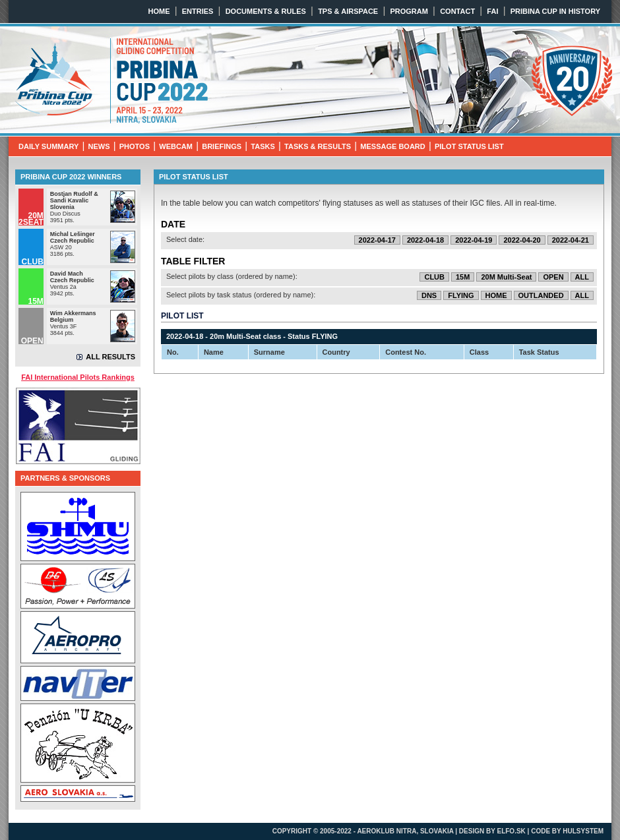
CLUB (434, 277)
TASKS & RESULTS (318, 146)
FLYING (461, 295)
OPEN (553, 277)
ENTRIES (198, 11)
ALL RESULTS (110, 357)
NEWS (99, 146)
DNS (429, 295)
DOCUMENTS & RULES (266, 11)
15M (463, 277)
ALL (582, 277)
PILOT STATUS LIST (469, 146)
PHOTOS (135, 146)
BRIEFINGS (222, 146)
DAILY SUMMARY (48, 146)
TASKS (263, 146)
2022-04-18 (425, 240)
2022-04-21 (571, 240)
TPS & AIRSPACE (348, 11)
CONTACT (457, 11)
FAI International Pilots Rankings (78, 377)
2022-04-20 (522, 240)
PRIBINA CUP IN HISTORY (555, 11)
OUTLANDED (541, 295)
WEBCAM (176, 146)
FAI (492, 11)
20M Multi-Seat (506, 277)
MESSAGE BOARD (392, 146)
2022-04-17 (377, 240)
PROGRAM (409, 11)
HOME (159, 11)
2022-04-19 (474, 240)
